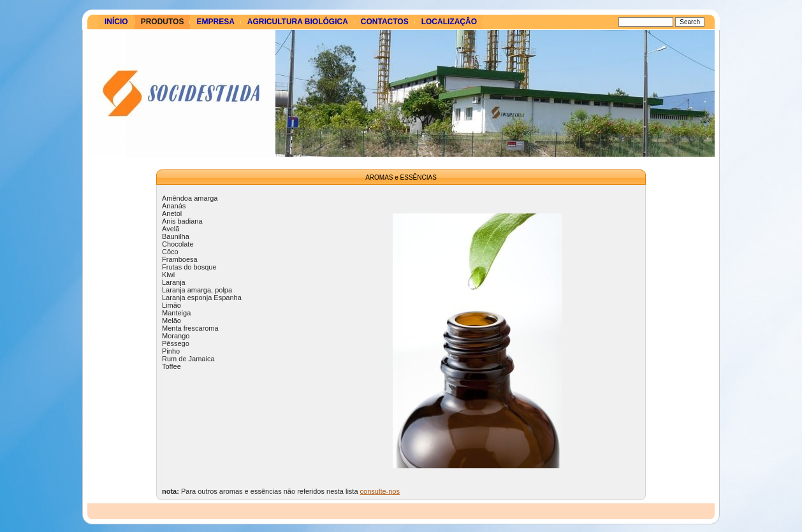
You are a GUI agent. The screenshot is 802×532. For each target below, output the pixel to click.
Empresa (215, 22)
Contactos (385, 22)
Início (116, 22)
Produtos (163, 22)
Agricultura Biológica (298, 22)
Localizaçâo (449, 22)
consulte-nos (380, 491)
